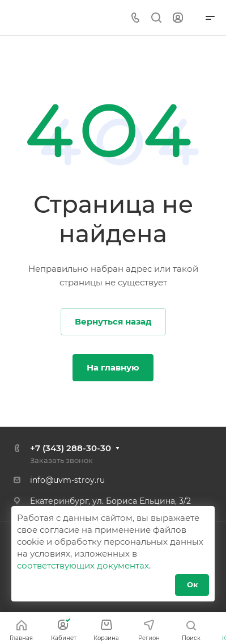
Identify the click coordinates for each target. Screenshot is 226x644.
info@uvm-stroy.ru (67, 480)
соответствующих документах (83, 565)
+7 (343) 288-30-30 (71, 448)
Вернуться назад (113, 321)
